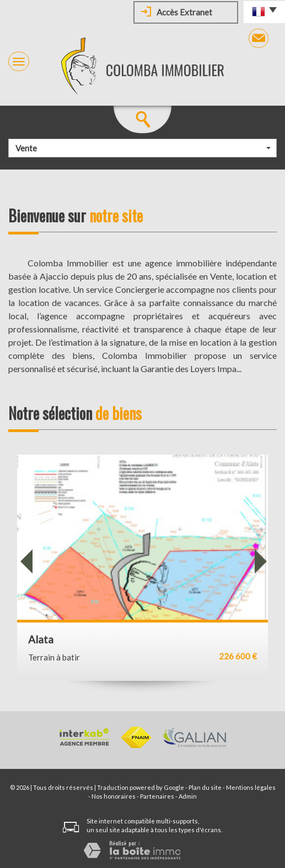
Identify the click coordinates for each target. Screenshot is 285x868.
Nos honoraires (114, 796)
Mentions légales (251, 787)
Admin (188, 796)
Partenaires (157, 796)
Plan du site (205, 787)
